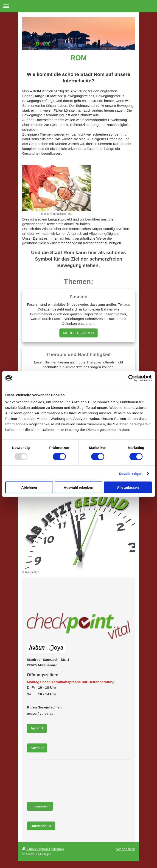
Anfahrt (37, 728)
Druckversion (36, 849)
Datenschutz (41, 826)
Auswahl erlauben (78, 487)
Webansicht (126, 849)
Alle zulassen (128, 487)
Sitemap (57, 849)
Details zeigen (131, 473)
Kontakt (37, 748)
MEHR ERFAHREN (78, 333)
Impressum (40, 806)
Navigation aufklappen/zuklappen (78, 6)
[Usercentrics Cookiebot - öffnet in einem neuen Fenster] (132, 378)
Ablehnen (29, 487)
